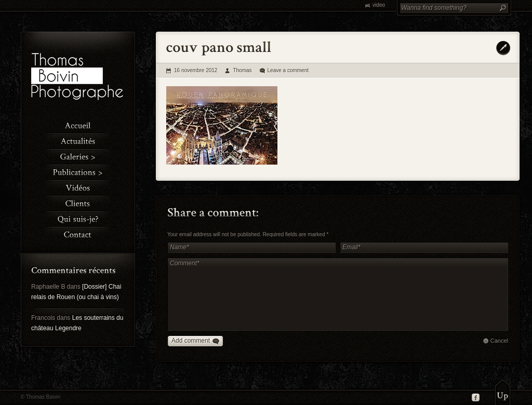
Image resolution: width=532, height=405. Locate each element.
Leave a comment (288, 70)
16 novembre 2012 (196, 70)
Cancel (499, 341)
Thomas (242, 70)
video (379, 5)
